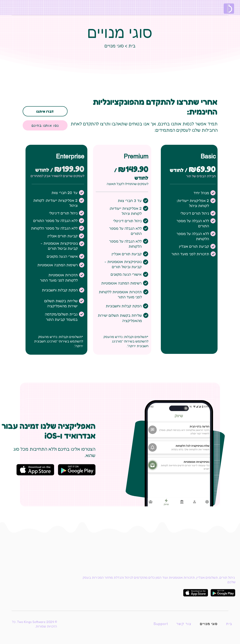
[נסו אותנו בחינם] (45, 125)
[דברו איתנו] (45, 111)
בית (132, 46)
